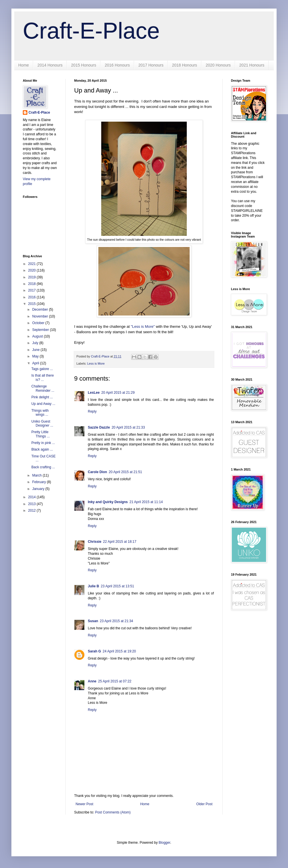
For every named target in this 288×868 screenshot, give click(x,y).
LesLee (94, 393)
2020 (33, 270)
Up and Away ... (43, 404)
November (41, 316)
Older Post (204, 804)
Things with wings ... (40, 413)
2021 (33, 264)
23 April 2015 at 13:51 (117, 586)
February (39, 482)
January (39, 489)
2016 (33, 297)
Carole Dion (97, 472)
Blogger (164, 843)
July (36, 343)
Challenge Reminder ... (43, 388)
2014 (33, 497)
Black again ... (42, 449)
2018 (33, 284)
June (36, 350)
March (37, 475)
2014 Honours (50, 65)
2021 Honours (252, 65)
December (41, 310)
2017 (33, 290)
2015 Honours (84, 65)
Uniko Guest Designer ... (42, 423)
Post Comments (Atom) (113, 812)
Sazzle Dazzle (99, 427)
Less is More (96, 363)
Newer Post (84, 804)
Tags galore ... (42, 369)
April (36, 363)
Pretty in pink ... (43, 443)
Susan (93, 621)
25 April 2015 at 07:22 (115, 681)
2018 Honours (184, 65)
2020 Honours (218, 65)
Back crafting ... (43, 467)
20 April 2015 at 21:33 (128, 427)
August (38, 336)
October (39, 323)
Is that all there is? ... (43, 377)
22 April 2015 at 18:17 (120, 542)
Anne (92, 681)
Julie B (93, 586)
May (36, 356)
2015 (33, 304)
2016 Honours (117, 65)
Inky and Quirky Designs (108, 502)
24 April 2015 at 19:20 (119, 651)
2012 (33, 511)
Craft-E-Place (91, 31)
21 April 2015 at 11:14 (146, 502)
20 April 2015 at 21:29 (118, 393)
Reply (92, 411)
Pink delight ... (42, 397)
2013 (33, 504)
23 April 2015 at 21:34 (116, 621)
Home (24, 65)
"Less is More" (143, 326)
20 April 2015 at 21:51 (125, 472)
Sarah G (94, 651)
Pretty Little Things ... (40, 434)
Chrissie (95, 542)
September (41, 330)
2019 (33, 277)
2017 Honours (151, 65)
